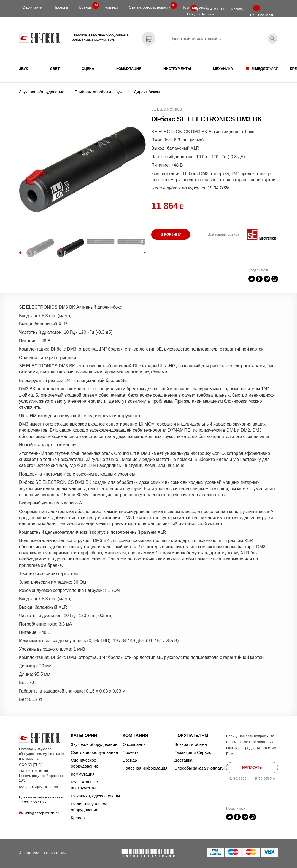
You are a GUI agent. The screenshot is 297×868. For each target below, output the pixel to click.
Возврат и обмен (191, 744)
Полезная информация (145, 768)
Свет (55, 69)
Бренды (88, 6)
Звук (24, 69)
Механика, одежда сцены (95, 796)
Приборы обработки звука (99, 92)
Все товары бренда (224, 234)
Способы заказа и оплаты (199, 768)
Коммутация (129, 69)
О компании (32, 7)
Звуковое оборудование (42, 92)
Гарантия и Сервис (193, 752)
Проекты (61, 7)
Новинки (111, 7)
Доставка (183, 760)
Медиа (262, 69)
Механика (223, 69)
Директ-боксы (147, 92)
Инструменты (177, 69)
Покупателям (194, 7)
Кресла (78, 818)
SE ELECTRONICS (167, 109)
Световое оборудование (94, 752)
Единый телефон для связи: (42, 800)
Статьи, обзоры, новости (151, 6)
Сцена (88, 69)
